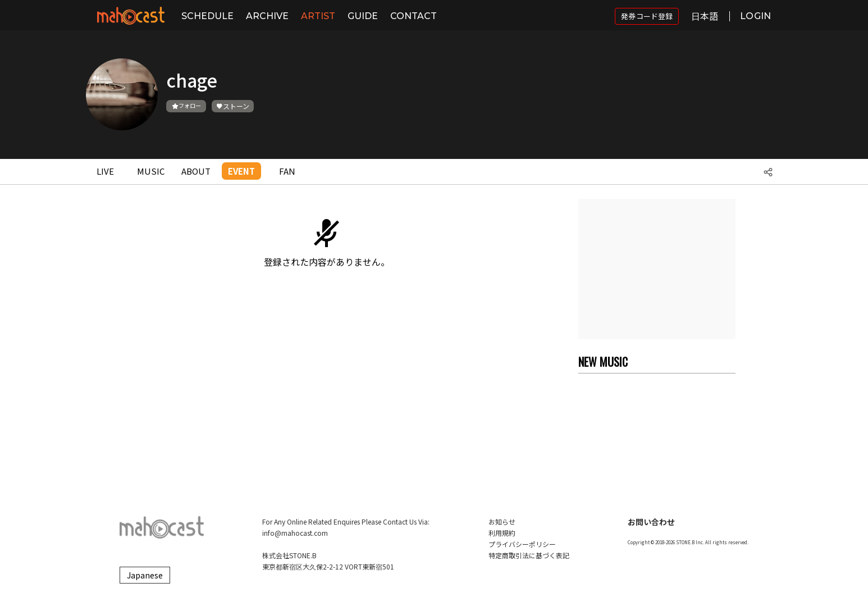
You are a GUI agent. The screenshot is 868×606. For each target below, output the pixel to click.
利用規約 (502, 533)
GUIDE (363, 16)
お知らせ (502, 521)
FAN (287, 171)
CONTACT (414, 16)
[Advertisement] (657, 269)
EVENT (241, 171)
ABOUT (196, 171)
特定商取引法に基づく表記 (529, 555)
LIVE (105, 171)
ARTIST (318, 16)
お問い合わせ (651, 522)
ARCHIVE (267, 16)
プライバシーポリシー (522, 544)
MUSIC (151, 171)
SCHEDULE (207, 16)
